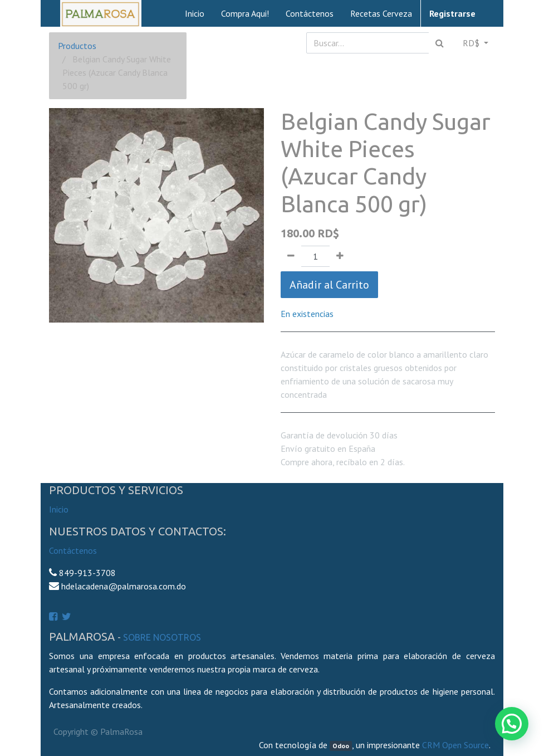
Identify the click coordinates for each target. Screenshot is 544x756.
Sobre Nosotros (162, 637)
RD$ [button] (472, 43)
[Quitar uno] (291, 256)
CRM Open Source (455, 745)
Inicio (59, 509)
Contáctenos (73, 550)
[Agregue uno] (340, 256)
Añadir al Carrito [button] (329, 285)
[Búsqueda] (440, 43)
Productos (77, 46)
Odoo (341, 746)
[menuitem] (195, 13)
